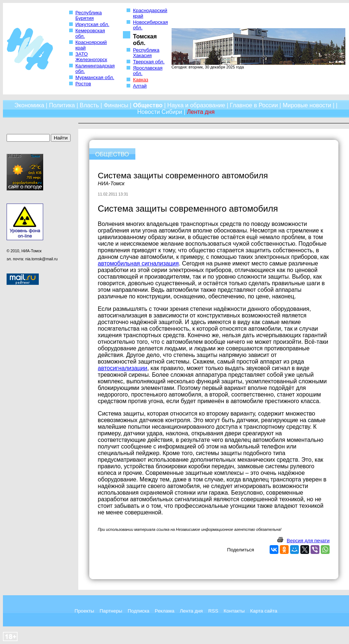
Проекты (84, 611)
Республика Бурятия (89, 15)
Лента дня (191, 611)
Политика (62, 105)
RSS (213, 611)
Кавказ (140, 80)
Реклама (164, 611)
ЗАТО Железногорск (91, 57)
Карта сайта (264, 611)
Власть (89, 105)
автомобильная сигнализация (138, 263)
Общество (148, 105)
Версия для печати (308, 541)
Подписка (138, 611)
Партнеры (111, 611)
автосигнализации (122, 368)
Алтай (140, 86)
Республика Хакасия (146, 53)
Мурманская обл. (95, 77)
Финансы (116, 105)
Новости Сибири (160, 112)
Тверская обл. (149, 62)
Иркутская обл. (92, 24)
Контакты (234, 611)
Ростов (83, 84)
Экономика (29, 105)
